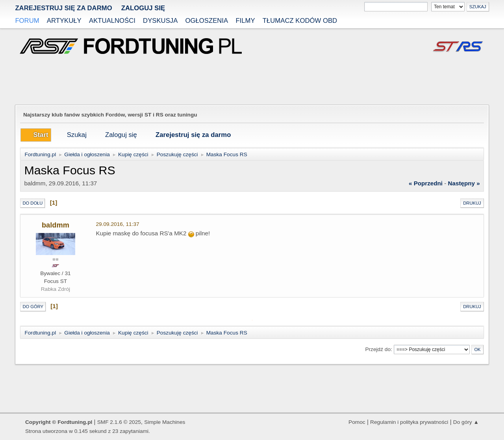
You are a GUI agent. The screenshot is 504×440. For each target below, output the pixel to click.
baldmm (56, 225)
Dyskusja (160, 21)
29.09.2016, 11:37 (117, 224)
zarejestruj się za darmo (63, 8)
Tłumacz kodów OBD (300, 21)
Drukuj (472, 203)
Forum (27, 21)
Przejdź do (378, 349)
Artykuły (64, 21)
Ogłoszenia (207, 21)
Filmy (245, 21)
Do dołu (32, 203)
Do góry (33, 307)
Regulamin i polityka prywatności (409, 422)
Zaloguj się (143, 8)
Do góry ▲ (466, 422)
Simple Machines (165, 422)
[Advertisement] (252, 80)
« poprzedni (426, 183)
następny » (464, 183)
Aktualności (112, 21)
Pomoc (357, 422)
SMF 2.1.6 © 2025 (119, 422)
